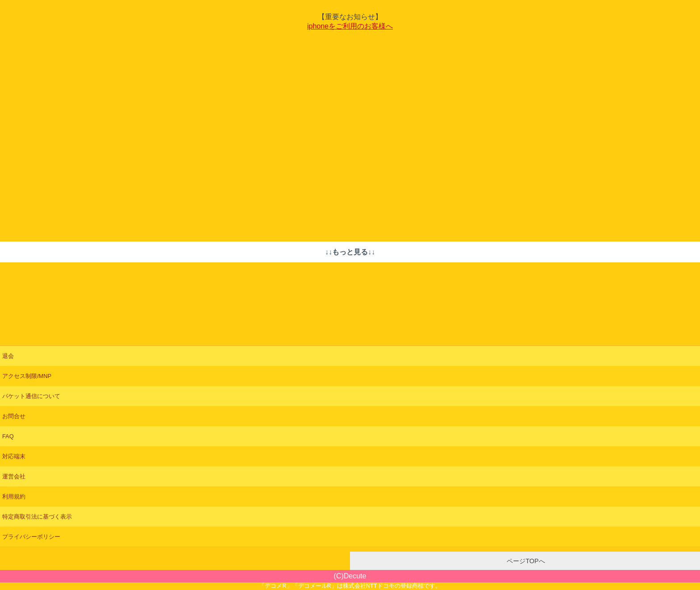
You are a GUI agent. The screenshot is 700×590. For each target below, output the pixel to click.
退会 (8, 356)
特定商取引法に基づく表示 (37, 517)
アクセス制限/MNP (27, 376)
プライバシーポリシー (31, 537)
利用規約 (14, 497)
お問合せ (14, 416)
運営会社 (14, 476)
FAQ (8, 436)
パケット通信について (31, 396)
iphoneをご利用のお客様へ (350, 26)
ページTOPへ (525, 561)
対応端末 (14, 456)
